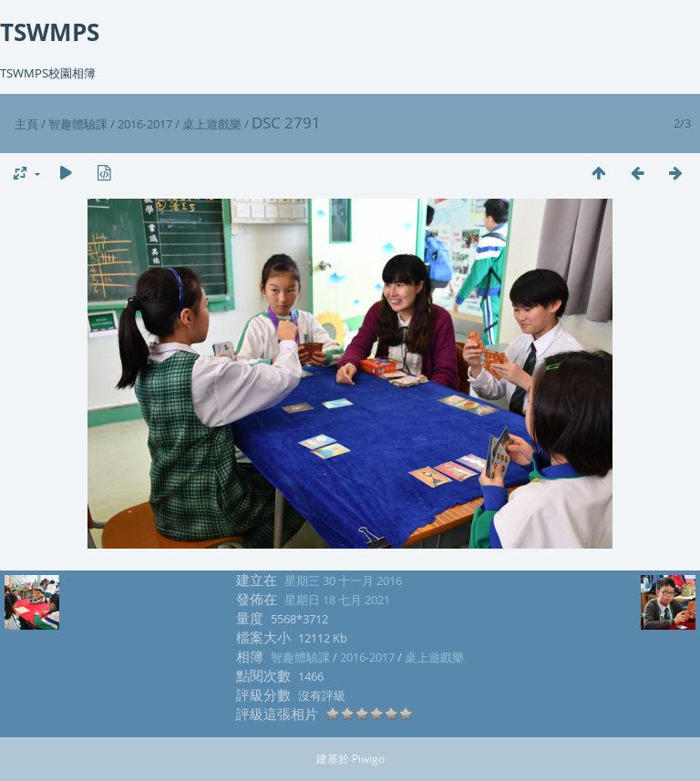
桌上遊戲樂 (212, 124)
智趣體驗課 (78, 124)
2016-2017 (145, 124)
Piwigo (368, 759)
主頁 (26, 124)
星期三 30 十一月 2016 (343, 581)
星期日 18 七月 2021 (337, 600)
